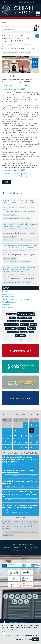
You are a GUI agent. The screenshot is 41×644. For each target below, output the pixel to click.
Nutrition (34, 324)
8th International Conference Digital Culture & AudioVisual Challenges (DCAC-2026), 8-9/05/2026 (19, 459)
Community (23, 544)
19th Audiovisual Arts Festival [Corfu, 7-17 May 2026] (20, 482)
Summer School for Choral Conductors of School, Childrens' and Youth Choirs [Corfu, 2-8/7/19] (20, 247)
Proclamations (13, 332)
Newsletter (6, 305)
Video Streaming (8, 307)
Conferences (11, 328)
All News (5, 291)
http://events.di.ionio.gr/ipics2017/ (14, 89)
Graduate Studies (27, 332)
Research (17, 547)
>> (37, 415)
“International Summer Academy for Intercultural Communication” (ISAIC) (20, 225)
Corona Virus (25, 324)
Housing (13, 318)
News (6, 288)
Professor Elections (27, 321)
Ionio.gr (29, 551)
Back (7, 182)
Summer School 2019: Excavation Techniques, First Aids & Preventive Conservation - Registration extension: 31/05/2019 (19, 269)
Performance (28, 639)
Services (7, 547)
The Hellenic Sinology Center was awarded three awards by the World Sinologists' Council (20, 507)
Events (32, 328)
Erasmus (22, 328)
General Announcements (10, 53)
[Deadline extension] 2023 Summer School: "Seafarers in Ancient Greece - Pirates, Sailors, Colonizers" (19, 202)
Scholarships (14, 321)
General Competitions (25, 318)
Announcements (12, 324)
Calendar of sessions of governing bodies (17, 299)
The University (11, 544)
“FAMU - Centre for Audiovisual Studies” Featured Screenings (19, 471)
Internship (21, 335)
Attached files (10, 215)
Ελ (38, 2)
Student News (7, 294)
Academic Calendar (9, 297)
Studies (33, 544)
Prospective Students (16, 551)
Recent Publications (9, 302)
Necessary (18, 639)
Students (34, 547)
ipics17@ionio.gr (22, 176)
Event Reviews (12, 314)
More (3, 632)
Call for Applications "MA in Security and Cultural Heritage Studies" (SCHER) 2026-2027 (19, 494)
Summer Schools (25, 53)
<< (4, 415)
